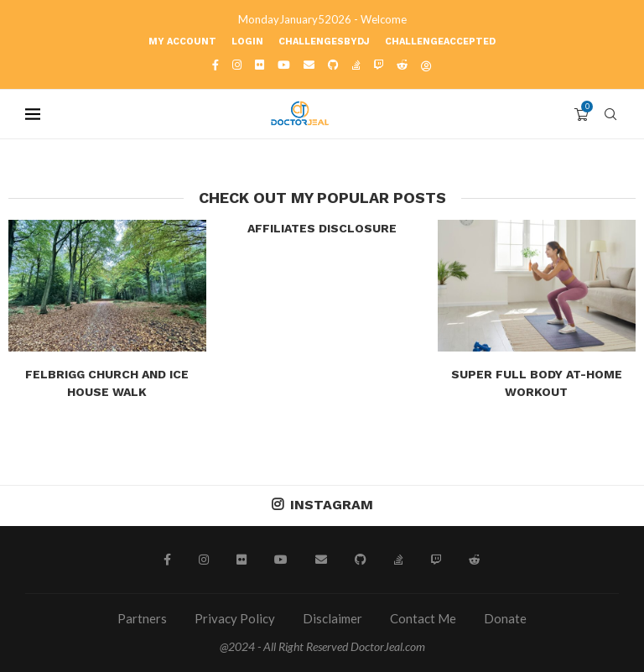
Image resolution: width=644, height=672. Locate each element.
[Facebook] (216, 65)
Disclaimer (332, 618)
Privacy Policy (235, 618)
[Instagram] (237, 65)
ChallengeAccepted (440, 42)
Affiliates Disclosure (322, 228)
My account (182, 42)
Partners (142, 618)
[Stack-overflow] (356, 65)
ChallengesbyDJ (324, 42)
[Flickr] (260, 65)
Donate (505, 618)
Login (247, 42)
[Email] (309, 65)
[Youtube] (284, 65)
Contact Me (423, 618)
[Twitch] (379, 65)
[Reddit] (402, 65)
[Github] (333, 65)
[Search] (610, 114)
